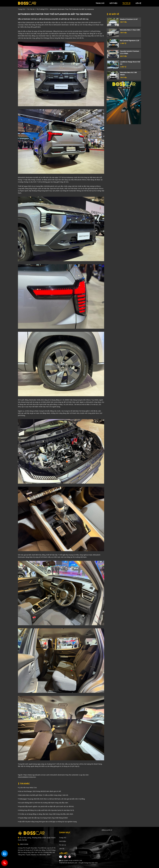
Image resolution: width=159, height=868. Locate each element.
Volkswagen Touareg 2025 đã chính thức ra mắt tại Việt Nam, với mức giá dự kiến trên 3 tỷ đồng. (52, 799)
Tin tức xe (63, 845)
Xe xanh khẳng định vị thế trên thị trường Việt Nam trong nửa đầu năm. (43, 803)
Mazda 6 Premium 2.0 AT (129, 19)
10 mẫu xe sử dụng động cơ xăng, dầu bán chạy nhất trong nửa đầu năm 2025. (46, 814)
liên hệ (138, 3)
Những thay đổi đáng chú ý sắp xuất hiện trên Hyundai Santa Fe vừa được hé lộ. (46, 810)
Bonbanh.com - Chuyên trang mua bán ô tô (83, 863)
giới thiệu (113, 3)
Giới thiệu (63, 841)
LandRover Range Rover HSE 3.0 (130, 63)
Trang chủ (63, 838)
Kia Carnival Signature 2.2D (130, 40)
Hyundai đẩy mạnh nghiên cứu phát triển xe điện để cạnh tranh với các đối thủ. (46, 806)
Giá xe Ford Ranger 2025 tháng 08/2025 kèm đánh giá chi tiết (39, 791)
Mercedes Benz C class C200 (130, 30)
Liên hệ (62, 849)
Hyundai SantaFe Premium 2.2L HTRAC (130, 52)
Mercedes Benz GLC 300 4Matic (128, 74)
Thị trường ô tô (42, 9)
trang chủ (100, 3)
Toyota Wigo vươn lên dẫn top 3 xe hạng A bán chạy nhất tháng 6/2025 (43, 818)
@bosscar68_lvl (107, 830)
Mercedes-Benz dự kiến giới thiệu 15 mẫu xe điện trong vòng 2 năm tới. (43, 795)
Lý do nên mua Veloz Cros (27, 788)
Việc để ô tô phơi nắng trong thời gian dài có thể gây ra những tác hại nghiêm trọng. (47, 822)
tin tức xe (126, 3)
